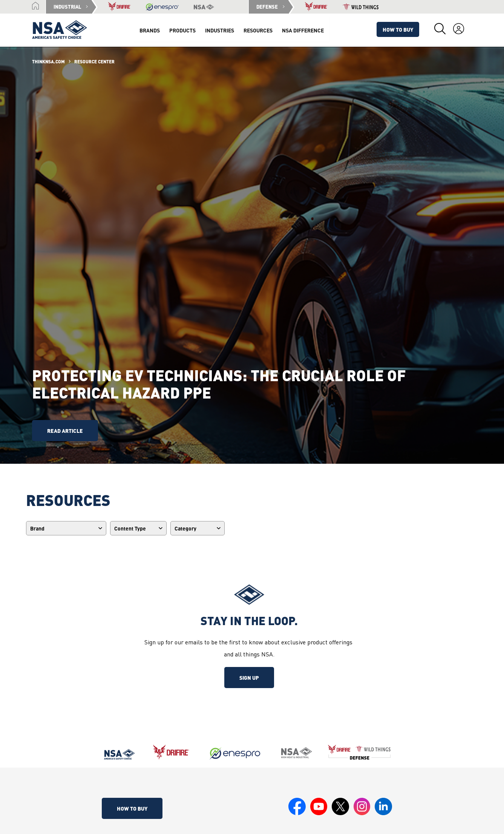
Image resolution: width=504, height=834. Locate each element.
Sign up (249, 678)
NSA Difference (302, 30)
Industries (219, 30)
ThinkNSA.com (48, 62)
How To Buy (398, 29)
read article (65, 431)
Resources (257, 30)
